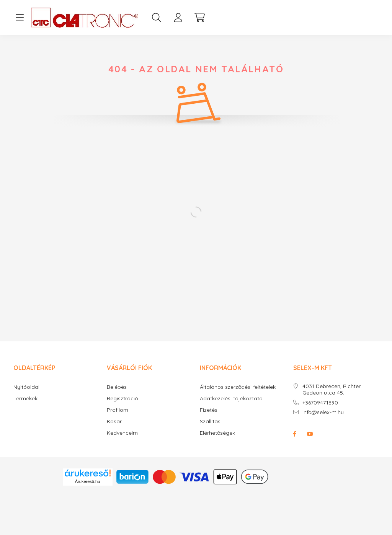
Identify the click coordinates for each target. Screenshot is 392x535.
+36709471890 (320, 403)
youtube (310, 434)
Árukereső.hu (87, 481)
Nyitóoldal (26, 387)
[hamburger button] (20, 18)
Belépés (117, 387)
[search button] (157, 18)
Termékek (25, 399)
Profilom (118, 410)
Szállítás (210, 422)
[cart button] (199, 18)
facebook (295, 434)
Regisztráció (122, 399)
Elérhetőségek (217, 433)
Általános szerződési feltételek (238, 387)
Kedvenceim (122, 433)
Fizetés (209, 410)
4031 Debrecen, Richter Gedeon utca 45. (332, 390)
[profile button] (178, 18)
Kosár (114, 422)
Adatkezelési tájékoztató (231, 399)
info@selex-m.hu (323, 412)
